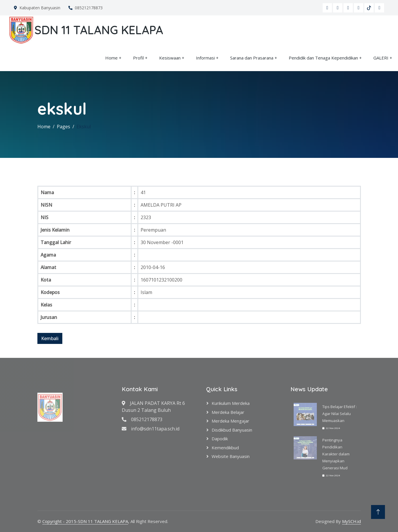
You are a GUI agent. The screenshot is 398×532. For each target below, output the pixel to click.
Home (111, 58)
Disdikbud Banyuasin (232, 430)
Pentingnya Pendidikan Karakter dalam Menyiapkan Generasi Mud (336, 454)
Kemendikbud (225, 448)
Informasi (205, 58)
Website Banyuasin (231, 456)
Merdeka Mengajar (230, 421)
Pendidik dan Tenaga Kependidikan (323, 58)
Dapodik (220, 439)
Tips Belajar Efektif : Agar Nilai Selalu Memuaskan (340, 414)
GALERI (381, 58)
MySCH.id (351, 521)
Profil (138, 58)
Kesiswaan (170, 58)
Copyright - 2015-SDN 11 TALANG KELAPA (85, 521)
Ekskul (84, 127)
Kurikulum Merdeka (231, 403)
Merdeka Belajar (228, 412)
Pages (63, 127)
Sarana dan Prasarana (252, 58)
